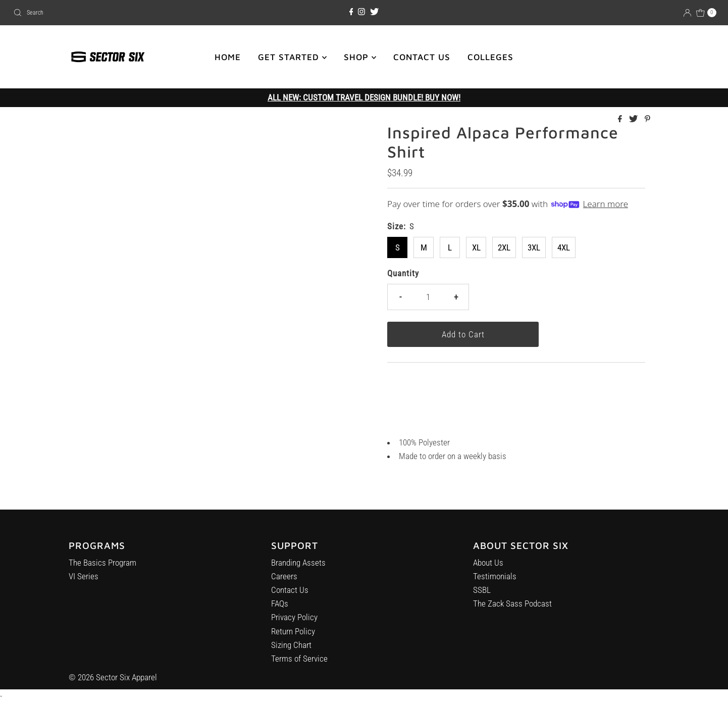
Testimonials (495, 584)
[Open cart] (706, 13)
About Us (488, 570)
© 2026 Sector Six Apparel (113, 677)
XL (476, 247)
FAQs (280, 608)
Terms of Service (299, 663)
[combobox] (125, 13)
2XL (504, 247)
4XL (564, 247)
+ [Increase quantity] (456, 297)
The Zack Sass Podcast (512, 611)
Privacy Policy (294, 622)
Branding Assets (298, 567)
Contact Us (290, 594)
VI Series (84, 579)
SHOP (360, 57)
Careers (284, 581)
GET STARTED (292, 57)
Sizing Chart (291, 649)
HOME (228, 57)
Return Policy (293, 635)
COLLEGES (490, 57)
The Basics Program (102, 565)
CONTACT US (422, 57)
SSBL (482, 597)
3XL (534, 247)
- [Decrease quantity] (400, 297)
